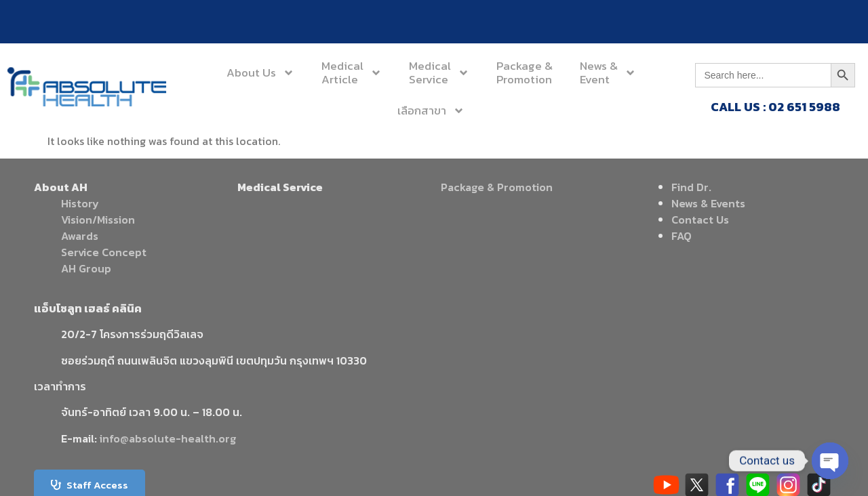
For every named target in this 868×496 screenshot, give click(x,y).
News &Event (608, 73)
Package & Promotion (497, 187)
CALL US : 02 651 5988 (775, 107)
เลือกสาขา (431, 111)
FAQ (682, 236)
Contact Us (700, 220)
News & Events (708, 203)
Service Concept (104, 252)
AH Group (86, 268)
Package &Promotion (525, 73)
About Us (260, 73)
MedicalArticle (352, 73)
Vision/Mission (98, 220)
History (80, 203)
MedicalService (439, 73)
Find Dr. (691, 187)
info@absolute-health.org (168, 438)
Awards (80, 236)
